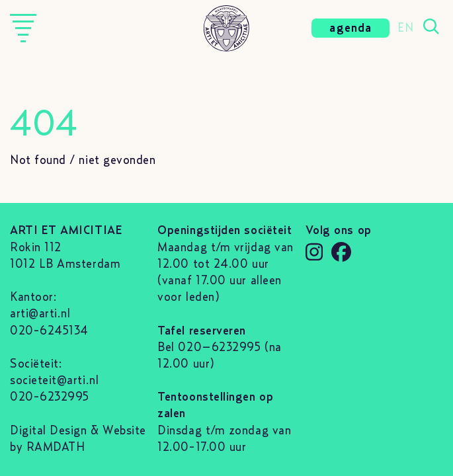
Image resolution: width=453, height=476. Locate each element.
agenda (350, 28)
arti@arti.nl (40, 314)
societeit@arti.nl (54, 381)
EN (405, 28)
